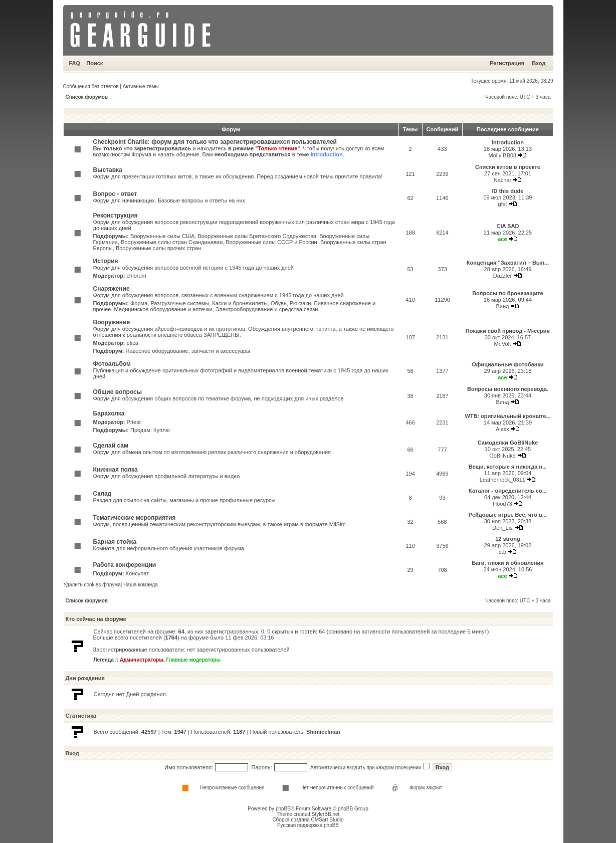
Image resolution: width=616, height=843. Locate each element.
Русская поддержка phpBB (308, 825)
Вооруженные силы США (162, 236)
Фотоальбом (112, 364)
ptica (133, 343)
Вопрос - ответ (115, 194)
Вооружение (112, 322)
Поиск (94, 63)
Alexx (502, 429)
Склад (102, 494)
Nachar (502, 180)
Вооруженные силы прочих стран (158, 248)
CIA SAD (508, 226)
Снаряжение (112, 289)
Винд (502, 306)
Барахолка (109, 413)
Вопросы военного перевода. (508, 389)
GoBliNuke (502, 456)
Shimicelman (323, 732)
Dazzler (502, 276)
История (106, 261)
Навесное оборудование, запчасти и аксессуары (188, 351)
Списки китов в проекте (508, 167)
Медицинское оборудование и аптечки (163, 309)
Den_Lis (502, 528)
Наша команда (141, 585)
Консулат (138, 573)
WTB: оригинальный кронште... (507, 416)
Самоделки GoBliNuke (508, 443)
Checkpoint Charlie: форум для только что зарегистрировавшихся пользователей (215, 142)
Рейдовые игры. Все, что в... (508, 515)
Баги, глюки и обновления (508, 563)
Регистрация (507, 63)
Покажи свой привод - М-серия (508, 331)
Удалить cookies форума (92, 585)
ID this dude (507, 191)
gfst (503, 204)
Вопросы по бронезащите (508, 293)
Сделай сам (111, 446)
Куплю (162, 430)
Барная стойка (115, 542)
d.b (502, 552)
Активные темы (141, 86)
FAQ (75, 63)
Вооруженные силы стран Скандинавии (172, 242)
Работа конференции (125, 565)
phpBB (283, 809)
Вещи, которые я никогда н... (508, 467)
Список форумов (87, 97)
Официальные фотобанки (507, 364)
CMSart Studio (328, 820)
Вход (539, 63)
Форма (139, 303)
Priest (134, 422)
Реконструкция (116, 216)
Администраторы (142, 660)
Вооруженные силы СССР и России (271, 242)
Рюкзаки (300, 303)
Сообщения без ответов (91, 86)
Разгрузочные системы (180, 303)
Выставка (108, 170)
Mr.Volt (503, 344)
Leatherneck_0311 (502, 480)
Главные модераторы (194, 660)
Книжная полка (116, 470)
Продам (140, 430)
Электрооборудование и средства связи (267, 309)
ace (502, 239)
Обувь (279, 303)
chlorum (137, 276)
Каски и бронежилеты (240, 303)
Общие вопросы (118, 392)
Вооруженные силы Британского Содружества (257, 236)
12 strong (508, 539)
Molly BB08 (503, 155)
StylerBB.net (326, 814)
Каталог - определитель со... (508, 491)
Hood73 (502, 504)
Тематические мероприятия (135, 518)
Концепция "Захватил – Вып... (508, 263)
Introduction (326, 154)
